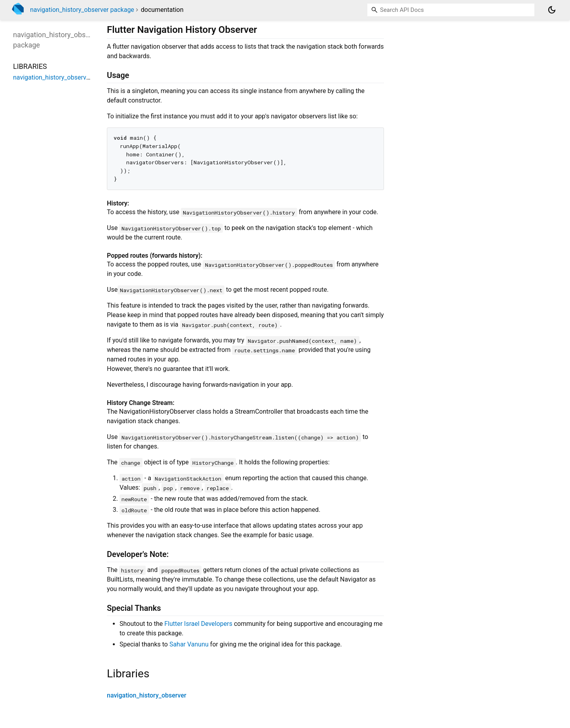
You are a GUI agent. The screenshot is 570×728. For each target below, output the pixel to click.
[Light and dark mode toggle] (552, 10)
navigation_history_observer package (82, 10)
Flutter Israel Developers (198, 624)
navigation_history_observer (147, 695)
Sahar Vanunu (189, 644)
